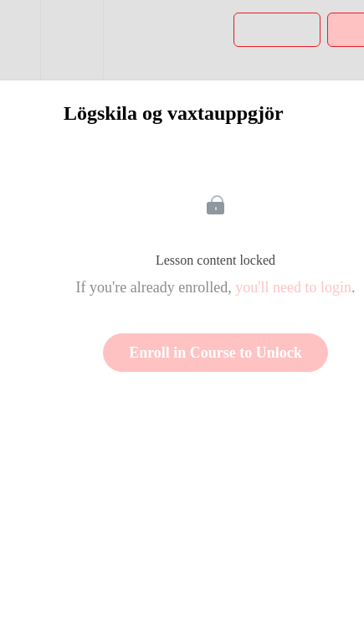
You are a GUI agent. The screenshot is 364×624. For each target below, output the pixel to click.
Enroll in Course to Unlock (215, 353)
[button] (20, 40)
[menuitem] (72, 40)
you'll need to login (293, 287)
